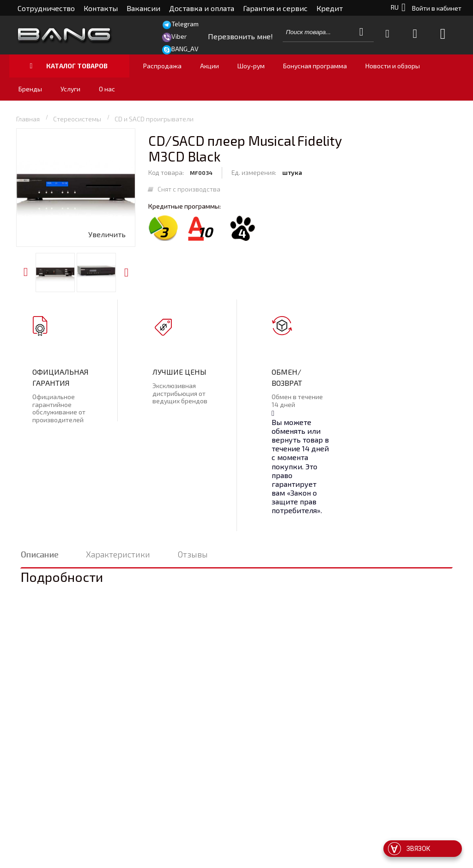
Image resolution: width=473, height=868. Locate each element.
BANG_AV (185, 49)
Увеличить (107, 234)
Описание (39, 554)
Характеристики (118, 554)
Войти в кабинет (437, 8)
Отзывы (193, 554)
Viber (179, 36)
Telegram (185, 24)
